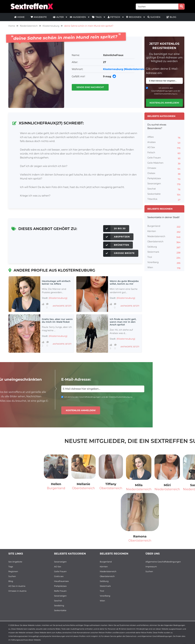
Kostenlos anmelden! (164, 103)
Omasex (164, 168)
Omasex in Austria (17, 591)
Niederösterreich (29, 26)
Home (19, 17)
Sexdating (59, 605)
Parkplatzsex (164, 179)
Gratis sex (59, 576)
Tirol (164, 258)
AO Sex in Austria (17, 586)
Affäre (164, 137)
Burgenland (164, 226)
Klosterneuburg (51, 26)
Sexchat (164, 189)
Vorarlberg (164, 263)
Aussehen (78, 17)
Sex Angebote (15, 562)
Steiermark (164, 252)
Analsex (164, 143)
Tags (97, 17)
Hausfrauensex (61, 581)
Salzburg (164, 247)
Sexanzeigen (164, 184)
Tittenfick (164, 200)
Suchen (154, 17)
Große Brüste (119, 253)
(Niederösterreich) (135, 69)
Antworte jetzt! (62, 306)
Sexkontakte (164, 194)
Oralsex (164, 174)
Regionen (134, 17)
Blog (171, 17)
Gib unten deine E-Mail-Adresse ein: (162, 71)
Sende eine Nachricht (90, 87)
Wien (164, 268)
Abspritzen (117, 237)
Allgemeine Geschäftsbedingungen (163, 562)
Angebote (39, 17)
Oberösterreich (164, 242)
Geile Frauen (164, 158)
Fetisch (114, 17)
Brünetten (116, 245)
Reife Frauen (60, 591)
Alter (58, 17)
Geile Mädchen (164, 163)
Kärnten (164, 232)
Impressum (151, 567)
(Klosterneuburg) (58, 298)
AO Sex (164, 148)
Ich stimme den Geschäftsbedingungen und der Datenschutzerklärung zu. (166, 91)
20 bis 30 (114, 229)
